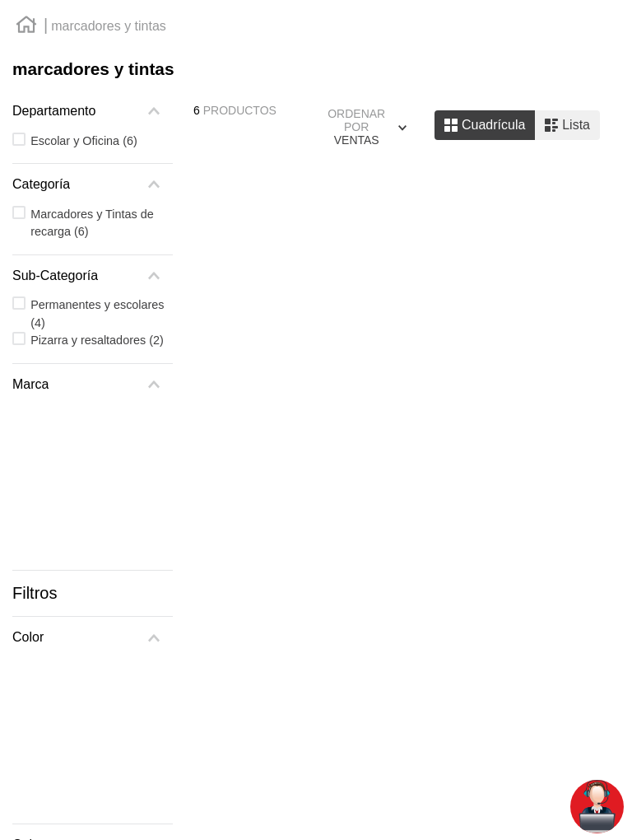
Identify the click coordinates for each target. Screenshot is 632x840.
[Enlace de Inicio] (26, 27)
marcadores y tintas (109, 26)
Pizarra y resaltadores (97, 340)
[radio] (485, 125)
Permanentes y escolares (97, 314)
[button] (93, 111)
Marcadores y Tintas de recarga (92, 223)
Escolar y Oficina (84, 141)
